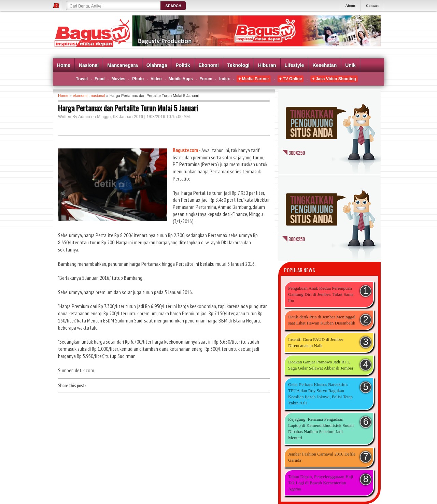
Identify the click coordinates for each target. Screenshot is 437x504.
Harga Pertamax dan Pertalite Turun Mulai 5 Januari (128, 108)
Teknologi (238, 65)
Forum (206, 79)
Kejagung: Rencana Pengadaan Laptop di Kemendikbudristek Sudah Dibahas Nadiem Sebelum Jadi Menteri (321, 428)
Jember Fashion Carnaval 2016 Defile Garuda (322, 457)
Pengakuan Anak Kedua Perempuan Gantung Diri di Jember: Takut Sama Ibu (321, 294)
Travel (82, 79)
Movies (118, 79)
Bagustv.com (185, 150)
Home (64, 65)
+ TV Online (291, 79)
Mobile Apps (181, 79)
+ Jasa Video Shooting (334, 79)
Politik (183, 65)
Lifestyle (294, 65)
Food (100, 79)
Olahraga (157, 65)
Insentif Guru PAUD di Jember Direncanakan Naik (316, 342)
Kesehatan (325, 65)
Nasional (89, 65)
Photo (138, 79)
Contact (372, 5)
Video (156, 79)
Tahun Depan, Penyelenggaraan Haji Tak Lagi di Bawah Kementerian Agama (321, 483)
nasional (98, 96)
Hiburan (267, 65)
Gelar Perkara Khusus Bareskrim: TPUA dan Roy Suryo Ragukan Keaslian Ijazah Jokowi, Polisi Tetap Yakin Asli (320, 394)
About (350, 5)
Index (224, 79)
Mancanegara (122, 65)
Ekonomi (208, 65)
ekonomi (80, 96)
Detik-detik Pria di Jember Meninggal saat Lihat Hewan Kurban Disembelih (322, 320)
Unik (350, 65)
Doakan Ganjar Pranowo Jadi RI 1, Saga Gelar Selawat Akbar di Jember (321, 365)
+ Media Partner (254, 79)
